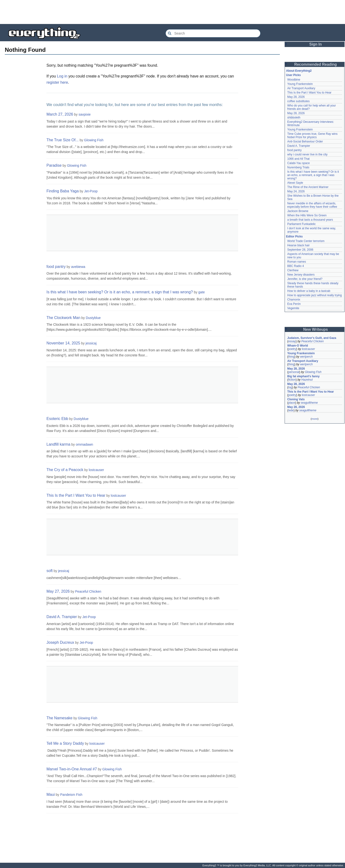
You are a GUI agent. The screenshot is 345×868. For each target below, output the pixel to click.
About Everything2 (299, 71)
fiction (292, 380)
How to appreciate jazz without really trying (314, 295)
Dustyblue (93, 318)
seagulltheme (309, 403)
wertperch (306, 357)
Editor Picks (294, 236)
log (290, 387)
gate (202, 292)
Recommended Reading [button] (316, 64)
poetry (292, 349)
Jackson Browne (298, 211)
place (292, 403)
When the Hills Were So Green (307, 215)
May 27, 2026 (58, 591)
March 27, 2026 (60, 114)
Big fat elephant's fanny (303, 376)
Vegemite (293, 308)
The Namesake (60, 718)
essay (292, 341)
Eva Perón (294, 304)
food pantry (56, 267)
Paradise (54, 165)
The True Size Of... (63, 140)
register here (57, 82)
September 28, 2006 (300, 250)
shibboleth (294, 118)
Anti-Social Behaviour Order (305, 142)
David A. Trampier (62, 617)
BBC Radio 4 (296, 266)
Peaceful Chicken (88, 591)
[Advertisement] (172, 12)
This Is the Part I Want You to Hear (76, 495)
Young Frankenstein (300, 84)
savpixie (85, 114)
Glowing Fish (94, 140)
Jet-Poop (91, 191)
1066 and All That (298, 159)
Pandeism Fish (71, 795)
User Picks (293, 75)
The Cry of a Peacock (65, 470)
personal (294, 372)
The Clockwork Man (63, 318)
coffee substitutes (298, 101)
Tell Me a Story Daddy (65, 743)
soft (50, 571)
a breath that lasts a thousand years (310, 220)
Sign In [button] (316, 44)
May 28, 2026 (296, 97)
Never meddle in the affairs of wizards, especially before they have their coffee (312, 205)
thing (291, 357)
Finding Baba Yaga (63, 191)
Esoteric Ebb (57, 419)
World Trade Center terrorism (306, 241)
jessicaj (91, 343)
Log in (62, 76)
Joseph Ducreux (60, 642)
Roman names (297, 262)
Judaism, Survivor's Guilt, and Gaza (312, 338)
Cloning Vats (296, 399)
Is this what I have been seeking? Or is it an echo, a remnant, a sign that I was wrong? (120, 292)
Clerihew (293, 270)
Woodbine (294, 80)
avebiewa (78, 267)
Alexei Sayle (295, 183)
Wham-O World (298, 346)
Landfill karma (58, 444)
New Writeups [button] (316, 329)
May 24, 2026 (296, 191)
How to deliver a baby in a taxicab (309, 291)
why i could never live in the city (307, 154)
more (314, 419)
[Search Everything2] (213, 33)
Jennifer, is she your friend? (305, 279)
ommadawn (84, 444)
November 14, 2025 (63, 343)
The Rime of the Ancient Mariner (308, 187)
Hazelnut (307, 380)
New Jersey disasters (301, 275)
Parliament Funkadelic (302, 224)
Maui (51, 794)
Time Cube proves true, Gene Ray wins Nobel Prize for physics (313, 136)
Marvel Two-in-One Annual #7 (72, 769)
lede (291, 410)
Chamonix (294, 300)
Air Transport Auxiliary (301, 88)
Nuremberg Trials (298, 167)
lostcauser (96, 470)
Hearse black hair (298, 245)
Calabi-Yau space (299, 163)
